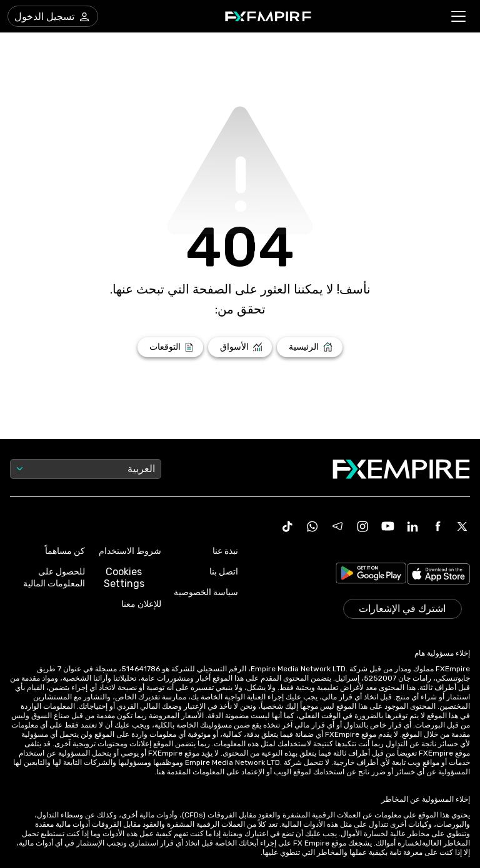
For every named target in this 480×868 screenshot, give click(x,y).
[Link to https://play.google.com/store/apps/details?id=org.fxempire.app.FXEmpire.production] (371, 575)
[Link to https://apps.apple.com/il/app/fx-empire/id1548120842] (438, 575)
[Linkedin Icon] (412, 526)
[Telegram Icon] (337, 526)
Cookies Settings (124, 578)
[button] (459, 17)
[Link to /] (310, 347)
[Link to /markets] (240, 347)
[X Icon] (462, 526)
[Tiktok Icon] (287, 526)
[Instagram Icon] (362, 526)
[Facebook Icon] (437, 526)
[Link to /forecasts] (170, 347)
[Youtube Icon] (387, 526)
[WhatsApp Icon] (312, 526)
